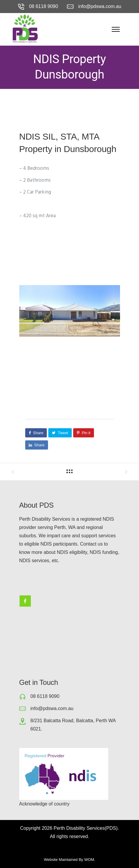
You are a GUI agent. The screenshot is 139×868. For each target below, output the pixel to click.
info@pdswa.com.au (100, 6)
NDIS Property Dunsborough (70, 67)
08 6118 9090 (44, 6)
